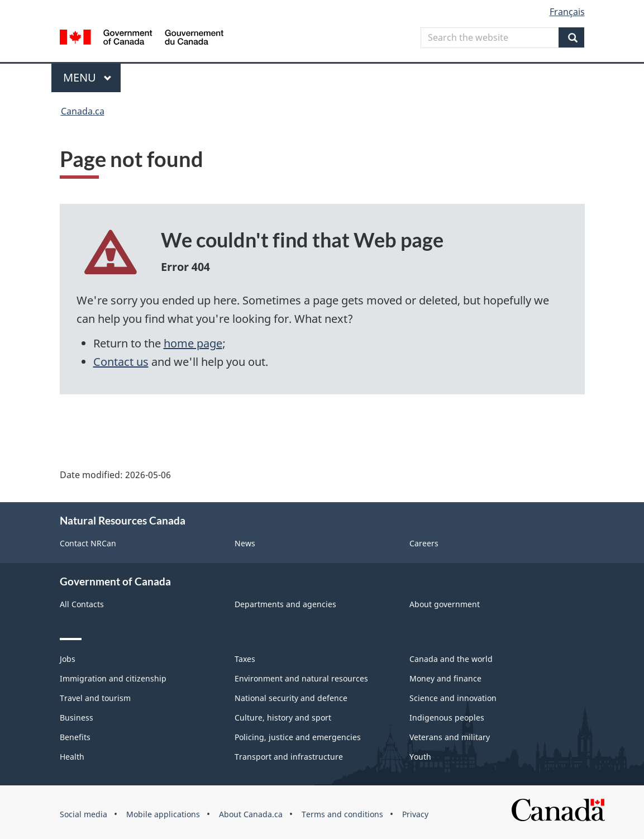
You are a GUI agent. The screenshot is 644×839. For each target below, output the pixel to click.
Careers (424, 543)
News (245, 543)
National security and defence (291, 698)
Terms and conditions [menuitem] (342, 814)
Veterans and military (450, 737)
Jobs (68, 659)
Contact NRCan (88, 543)
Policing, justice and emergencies (298, 737)
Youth (420, 757)
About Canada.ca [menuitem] (251, 814)
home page (193, 343)
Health (72, 757)
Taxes (245, 659)
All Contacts (82, 604)
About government (445, 604)
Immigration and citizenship (113, 678)
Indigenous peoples (447, 718)
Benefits (75, 737)
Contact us (121, 362)
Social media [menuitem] (84, 814)
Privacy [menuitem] (415, 814)
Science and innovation (453, 698)
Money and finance (445, 678)
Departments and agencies (285, 604)
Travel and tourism (95, 698)
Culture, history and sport (283, 718)
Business (77, 718)
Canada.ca (83, 111)
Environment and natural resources (301, 678)
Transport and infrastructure (289, 757)
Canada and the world (451, 659)
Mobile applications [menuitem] (163, 814)
